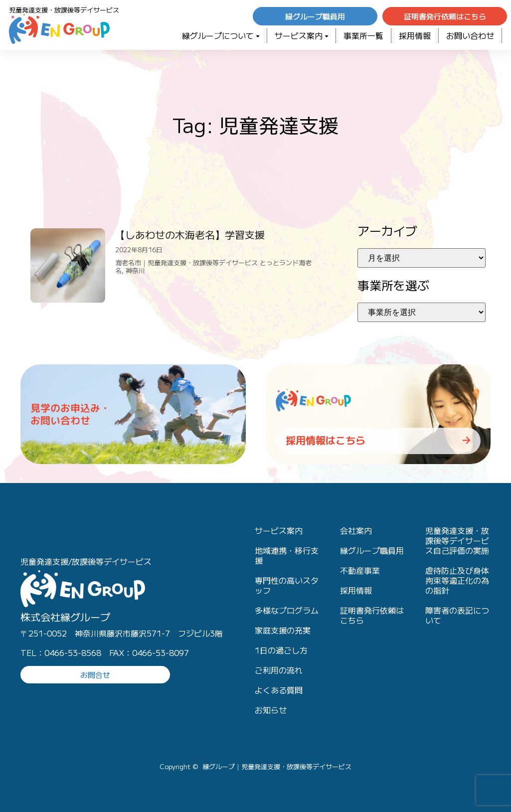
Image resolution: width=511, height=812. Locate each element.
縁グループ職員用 (372, 550)
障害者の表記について (457, 615)
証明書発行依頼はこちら (372, 615)
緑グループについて (221, 35)
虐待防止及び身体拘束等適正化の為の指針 (457, 580)
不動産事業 (360, 570)
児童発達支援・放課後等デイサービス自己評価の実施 (457, 540)
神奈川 (135, 270)
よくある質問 (279, 690)
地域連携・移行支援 (287, 555)
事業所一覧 (363, 35)
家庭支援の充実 (283, 630)
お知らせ (271, 710)
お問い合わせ (470, 35)
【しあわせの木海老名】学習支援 (190, 235)
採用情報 (415, 35)
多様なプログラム (287, 610)
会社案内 (356, 530)
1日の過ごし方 (281, 650)
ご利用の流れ (279, 670)
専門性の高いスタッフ (287, 585)
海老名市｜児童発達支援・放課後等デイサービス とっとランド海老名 (213, 266)
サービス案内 (301, 35)
